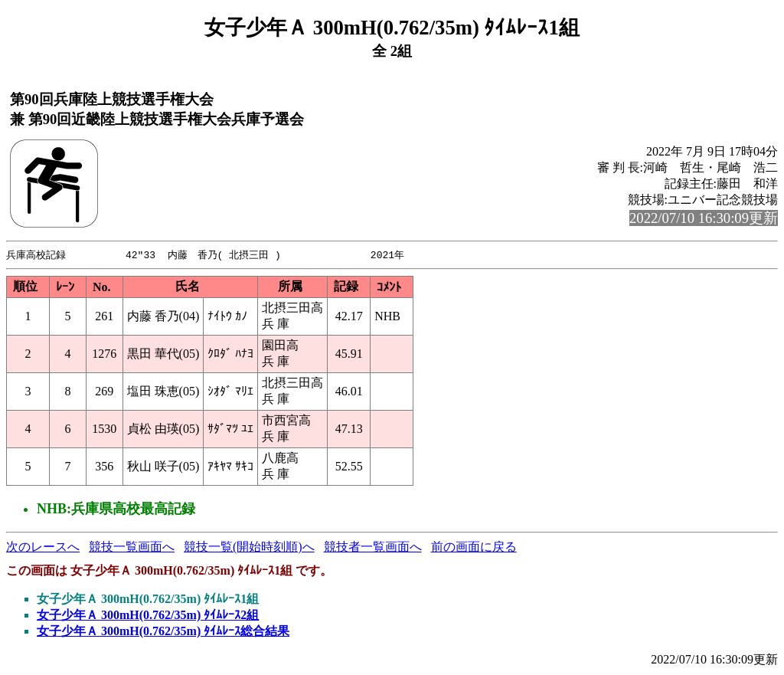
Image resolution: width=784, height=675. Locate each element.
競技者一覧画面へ (373, 547)
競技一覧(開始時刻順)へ (249, 547)
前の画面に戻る (474, 547)
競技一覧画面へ (132, 547)
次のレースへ (43, 547)
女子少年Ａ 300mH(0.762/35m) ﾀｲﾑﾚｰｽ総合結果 (163, 632)
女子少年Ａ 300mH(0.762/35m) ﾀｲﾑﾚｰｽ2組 (148, 616)
